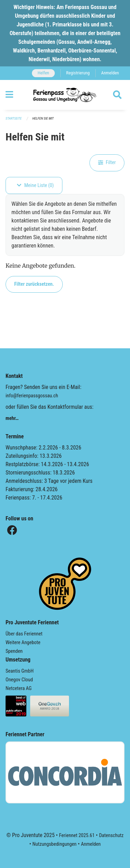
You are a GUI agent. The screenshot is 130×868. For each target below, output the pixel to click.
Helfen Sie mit (43, 118)
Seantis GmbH (20, 671)
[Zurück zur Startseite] (65, 95)
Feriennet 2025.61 (77, 835)
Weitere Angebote (23, 643)
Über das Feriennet (24, 634)
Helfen (43, 73)
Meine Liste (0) (35, 185)
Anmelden (110, 73)
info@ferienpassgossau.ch (32, 396)
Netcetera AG (19, 688)
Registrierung (78, 73)
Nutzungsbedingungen (55, 844)
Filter (107, 163)
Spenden (14, 651)
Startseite (14, 118)
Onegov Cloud (19, 680)
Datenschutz (111, 835)
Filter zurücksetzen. (34, 284)
